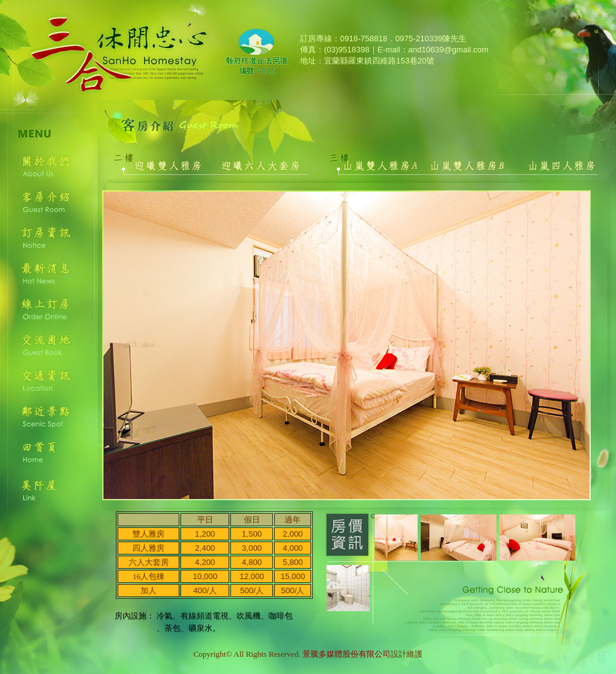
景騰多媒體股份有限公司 (346, 654)
